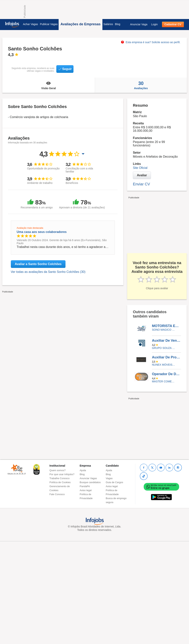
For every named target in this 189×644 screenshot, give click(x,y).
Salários (108, 24)
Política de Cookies (60, 482)
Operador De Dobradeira (166, 374)
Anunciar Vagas (88, 478)
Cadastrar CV (173, 24)
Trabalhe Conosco (60, 478)
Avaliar (142, 175)
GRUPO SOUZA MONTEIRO (164, 348)
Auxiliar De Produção (166, 357)
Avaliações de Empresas (81, 24)
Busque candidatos (90, 482)
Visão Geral (49, 85)
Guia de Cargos (114, 482)
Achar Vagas (31, 24)
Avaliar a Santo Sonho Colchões (38, 264)
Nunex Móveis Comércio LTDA (164, 365)
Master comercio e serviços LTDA (164, 381)
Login (154, 24)
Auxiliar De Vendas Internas (166, 341)
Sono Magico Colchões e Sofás (164, 330)
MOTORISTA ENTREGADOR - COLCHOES (166, 326)
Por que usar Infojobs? (62, 474)
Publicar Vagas (49, 24)
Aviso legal (86, 490)
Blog (118, 24)
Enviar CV (141, 184)
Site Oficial (140, 168)
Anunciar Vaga (139, 24)
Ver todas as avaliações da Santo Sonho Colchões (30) (48, 272)
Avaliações (141, 85)
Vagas (109, 478)
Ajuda (83, 470)
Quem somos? (58, 470)
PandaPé (85, 486)
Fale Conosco (57, 494)
